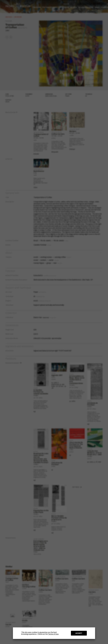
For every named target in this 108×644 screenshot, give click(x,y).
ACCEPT (79, 633)
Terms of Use (53, 634)
